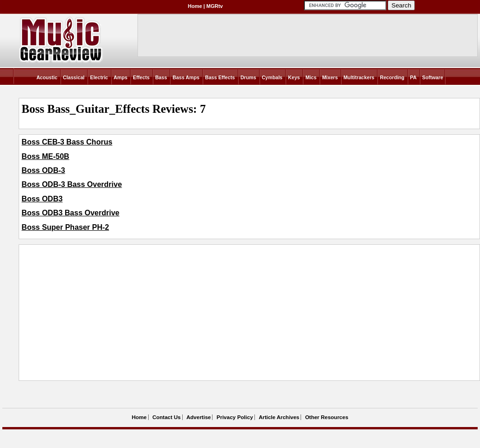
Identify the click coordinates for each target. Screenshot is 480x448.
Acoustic (47, 77)
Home (195, 6)
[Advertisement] (164, 312)
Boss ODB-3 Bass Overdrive (72, 184)
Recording (392, 77)
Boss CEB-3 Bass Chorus (67, 142)
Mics (311, 77)
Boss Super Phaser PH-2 (65, 227)
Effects (141, 77)
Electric (99, 77)
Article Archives (279, 417)
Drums (248, 77)
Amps (121, 77)
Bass (161, 77)
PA (413, 77)
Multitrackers (359, 77)
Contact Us (167, 417)
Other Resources (327, 417)
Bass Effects (220, 77)
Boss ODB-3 (43, 170)
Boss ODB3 (42, 199)
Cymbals (272, 77)
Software (433, 77)
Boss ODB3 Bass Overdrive (70, 213)
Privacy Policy (235, 417)
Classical (74, 77)
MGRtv (215, 6)
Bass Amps (186, 77)
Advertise (199, 417)
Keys (294, 77)
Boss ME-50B (45, 156)
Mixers (330, 77)
